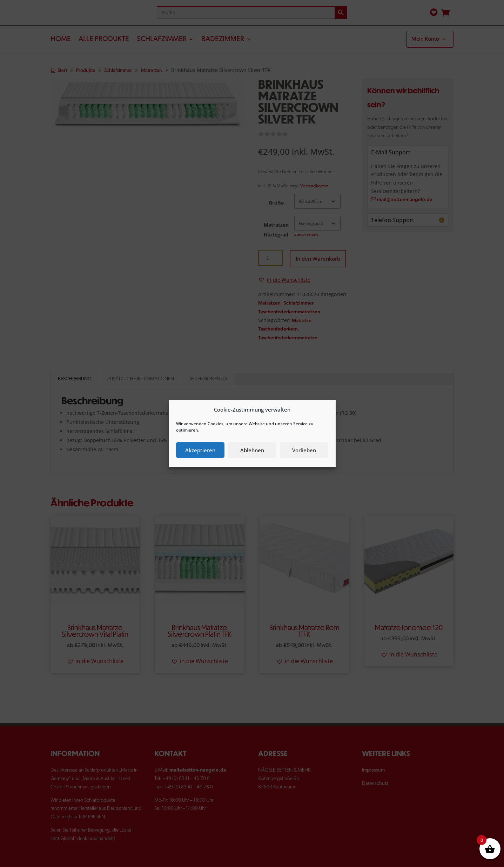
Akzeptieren (200, 450)
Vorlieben (304, 450)
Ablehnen (252, 450)
